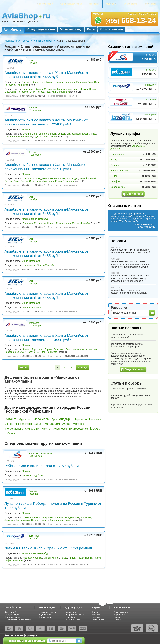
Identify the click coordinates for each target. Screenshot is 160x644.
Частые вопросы (126, 328)
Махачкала (50, 89)
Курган (39, 89)
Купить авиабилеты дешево (20, 21)
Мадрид (93, 349)
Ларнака (27, 558)
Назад (24, 367)
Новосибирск (25, 136)
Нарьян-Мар (54, 223)
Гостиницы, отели (48, 612)
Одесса (37, 136)
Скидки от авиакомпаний (131, 47)
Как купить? (11, 612)
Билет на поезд (71, 29)
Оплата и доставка (71, 4)
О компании (131, 4)
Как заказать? (45, 4)
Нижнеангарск (24, 424)
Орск (54, 419)
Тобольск (10, 433)
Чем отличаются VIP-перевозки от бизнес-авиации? (129, 336)
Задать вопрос (135, 369)
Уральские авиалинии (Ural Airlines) (40, 455)
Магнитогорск (80, 349)
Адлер (66, 424)
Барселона (37, 349)
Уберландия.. (118, 154)
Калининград (30, 475)
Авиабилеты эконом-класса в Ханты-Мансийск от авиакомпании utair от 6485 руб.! (47, 75)
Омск (46, 136)
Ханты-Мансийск (43, 41)
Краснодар (29, 89)
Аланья (27, 517)
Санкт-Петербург (19, 92)
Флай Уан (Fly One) (34, 537)
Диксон (38, 424)
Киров (68, 520)
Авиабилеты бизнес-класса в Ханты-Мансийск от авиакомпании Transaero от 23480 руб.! (46, 122)
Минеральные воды (68, 89)
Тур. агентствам (73, 619)
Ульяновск (22, 85)
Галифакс (116, 181)
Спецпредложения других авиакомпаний (43, 443)
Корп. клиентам (112, 29)
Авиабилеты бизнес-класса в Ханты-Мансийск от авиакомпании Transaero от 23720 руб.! (46, 167)
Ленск (9, 424)
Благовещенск (79, 429)
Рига (42, 352)
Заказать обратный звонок (142, 14)
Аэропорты (119, 614)
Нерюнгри (80, 419)
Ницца (64, 558)
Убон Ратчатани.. (120, 171)
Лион (69, 349)
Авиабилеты (13, 30)
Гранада (115, 165)
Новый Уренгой (88, 178)
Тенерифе (52, 352)
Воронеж (27, 82)
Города (26, 41)
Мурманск (25, 419)
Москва (50, 82)
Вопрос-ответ (99, 619)
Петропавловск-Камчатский (22, 429)
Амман (27, 349)
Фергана (66, 223)
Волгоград (86, 517)
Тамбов (40, 92)
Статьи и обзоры (127, 383)
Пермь (53, 136)
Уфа (48, 92)
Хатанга (11, 419)
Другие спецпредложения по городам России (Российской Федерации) (48, 409)
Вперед (82, 367)
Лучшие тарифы (125, 134)
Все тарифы (135, 194)
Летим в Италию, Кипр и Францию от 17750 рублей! (48, 548)
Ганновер (28, 223)
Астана (36, 178)
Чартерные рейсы (14, 617)
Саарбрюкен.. (118, 187)
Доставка (96, 614)
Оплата (96, 612)
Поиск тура (70, 612)
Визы (91, 29)
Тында (114, 176)
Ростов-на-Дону (84, 82)
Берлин (27, 134)
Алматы (27, 178)
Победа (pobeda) (33, 492)
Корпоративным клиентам (18, 619)
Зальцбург (59, 349)
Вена (35, 134)
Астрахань (48, 517)
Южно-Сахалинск (65, 181)
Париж (80, 558)
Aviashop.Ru (10, 41)
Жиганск (78, 424)
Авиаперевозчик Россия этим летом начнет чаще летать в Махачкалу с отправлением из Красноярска (130, 278)
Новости (118, 241)
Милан (47, 558)
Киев (94, 134)
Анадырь (65, 419)
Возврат (94, 4)
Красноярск (39, 82)
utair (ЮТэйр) (33, 61)
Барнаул (59, 517)
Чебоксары (42, 419)
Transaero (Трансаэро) (35, 109)
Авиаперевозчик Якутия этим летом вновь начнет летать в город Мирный (130, 251)
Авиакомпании (121, 612)
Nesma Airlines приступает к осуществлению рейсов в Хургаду (129, 291)
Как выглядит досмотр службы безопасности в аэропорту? (127, 345)
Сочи (32, 92)
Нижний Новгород (65, 82)
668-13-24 (131, 20)
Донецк (61, 134)
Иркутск (46, 429)
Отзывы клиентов (125, 206)
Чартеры (111, 4)
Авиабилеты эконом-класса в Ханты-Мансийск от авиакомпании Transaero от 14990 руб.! (47, 338)
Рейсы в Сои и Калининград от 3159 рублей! (42, 466)
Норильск (95, 419)
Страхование (45, 617)
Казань (86, 134)
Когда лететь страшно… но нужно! (129, 389)
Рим (15, 560)
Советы (117, 619)
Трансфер (70, 617)
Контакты (150, 4)
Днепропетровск (48, 134)
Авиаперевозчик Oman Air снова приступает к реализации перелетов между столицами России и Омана (130, 264)
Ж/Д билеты (45, 614)
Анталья (36, 517)
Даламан (9, 520)
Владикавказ (72, 517)
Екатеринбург (74, 134)
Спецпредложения (41, 29)
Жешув (114, 160)
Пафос (97, 558)
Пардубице (33, 352)
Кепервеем (52, 424)
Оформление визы (74, 614)
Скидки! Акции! (12, 614)
